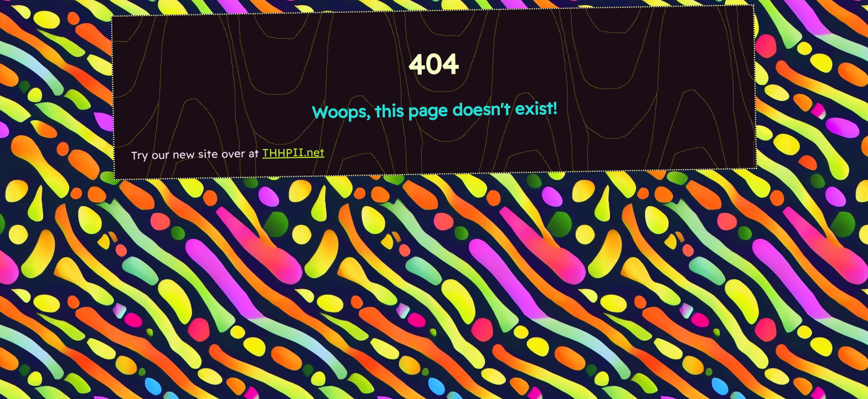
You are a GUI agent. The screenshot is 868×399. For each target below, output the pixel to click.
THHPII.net (293, 152)
